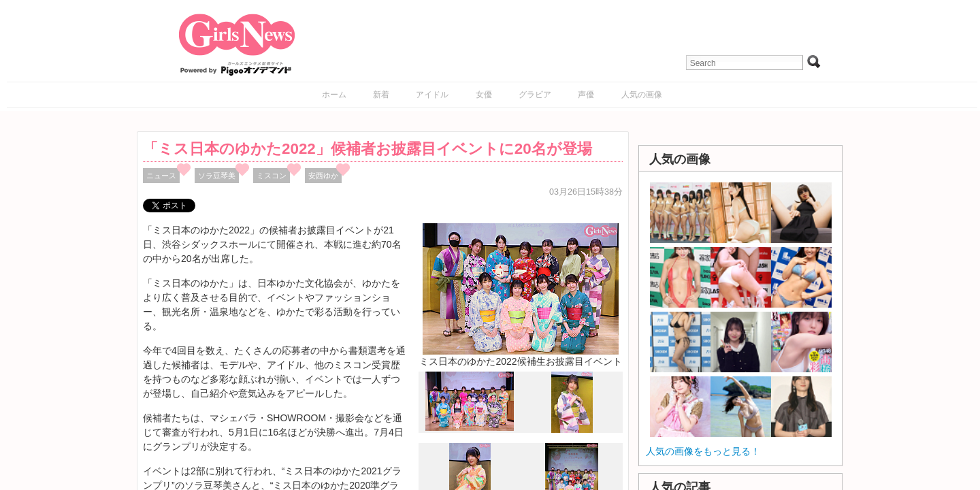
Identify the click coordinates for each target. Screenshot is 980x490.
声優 (586, 95)
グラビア (535, 95)
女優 (484, 95)
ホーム (334, 95)
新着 (381, 95)
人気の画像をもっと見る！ (703, 451)
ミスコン (272, 176)
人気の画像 (642, 95)
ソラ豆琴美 (217, 176)
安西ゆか (323, 176)
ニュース (161, 176)
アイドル (432, 95)
